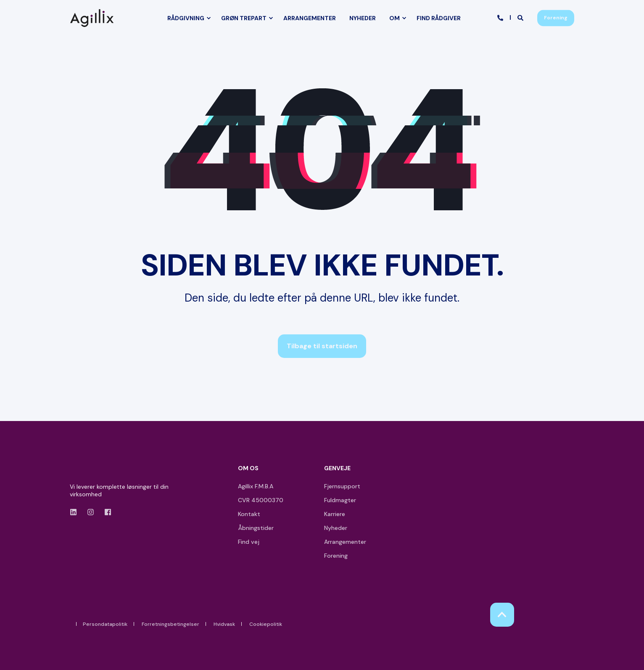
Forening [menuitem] (336, 556)
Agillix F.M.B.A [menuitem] (256, 486)
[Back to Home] (94, 18)
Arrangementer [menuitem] (345, 542)
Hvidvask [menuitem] (224, 624)
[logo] (94, 470)
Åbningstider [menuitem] (256, 528)
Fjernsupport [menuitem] (342, 486)
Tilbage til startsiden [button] (322, 346)
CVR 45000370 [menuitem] (261, 500)
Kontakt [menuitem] (249, 514)
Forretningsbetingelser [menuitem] (170, 624)
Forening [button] (556, 18)
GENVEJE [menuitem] (337, 469)
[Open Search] (521, 17)
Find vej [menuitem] (249, 542)
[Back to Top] (502, 615)
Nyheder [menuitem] (336, 528)
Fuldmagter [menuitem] (340, 500)
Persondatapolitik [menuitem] (105, 624)
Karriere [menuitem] (335, 514)
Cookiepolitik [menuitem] (266, 624)
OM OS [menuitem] (248, 469)
